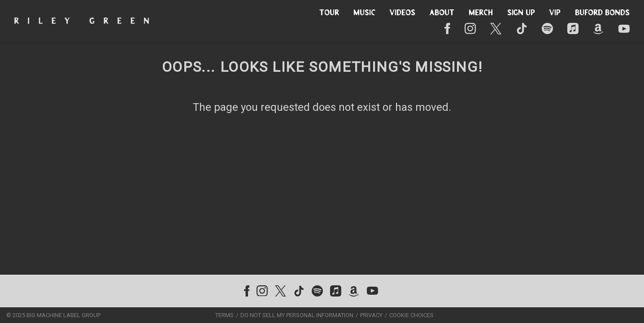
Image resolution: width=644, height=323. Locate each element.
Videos (402, 13)
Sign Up (521, 13)
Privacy (371, 315)
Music (364, 13)
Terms (224, 315)
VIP (555, 13)
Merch (481, 13)
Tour (329, 13)
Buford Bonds (602, 13)
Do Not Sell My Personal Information (297, 315)
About (442, 13)
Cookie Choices (411, 315)
